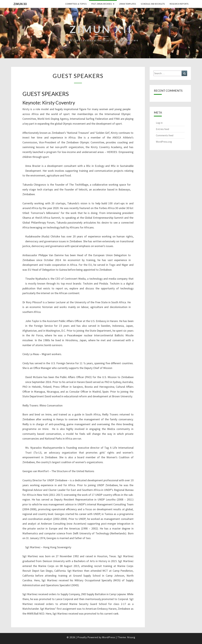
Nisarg (131, 637)
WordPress (109, 637)
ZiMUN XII (20, 4)
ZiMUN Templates (128, 4)
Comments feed (165, 135)
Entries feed (162, 129)
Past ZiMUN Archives (102, 4)
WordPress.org (164, 142)
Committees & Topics (76, 4)
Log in (159, 123)
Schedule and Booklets (153, 4)
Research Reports (179, 4)
